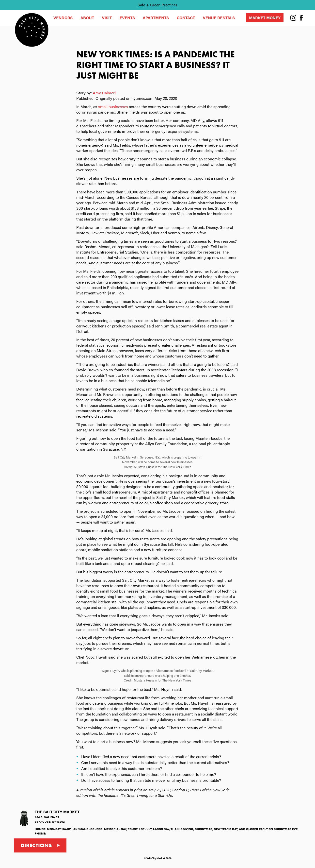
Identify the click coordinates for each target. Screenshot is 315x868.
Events (127, 18)
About (87, 18)
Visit (107, 18)
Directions (36, 845)
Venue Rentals (219, 18)
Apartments (156, 18)
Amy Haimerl (104, 93)
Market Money (265, 18)
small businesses (113, 107)
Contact (186, 18)
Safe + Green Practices (157, 5)
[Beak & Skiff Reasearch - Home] (32, 30)
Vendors (63, 18)
